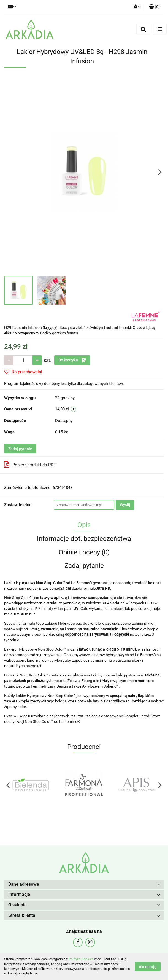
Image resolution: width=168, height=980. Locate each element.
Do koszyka (72, 360)
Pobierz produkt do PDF (30, 465)
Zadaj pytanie (20, 449)
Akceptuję (148, 966)
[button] (154, 7)
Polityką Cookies (81, 959)
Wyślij (125, 505)
